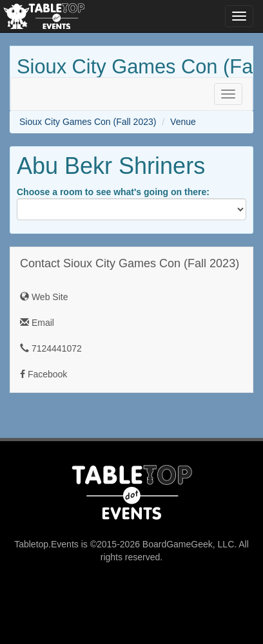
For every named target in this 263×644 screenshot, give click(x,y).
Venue (183, 122)
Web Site (44, 297)
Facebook (44, 374)
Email (37, 323)
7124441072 (51, 348)
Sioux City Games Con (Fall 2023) (88, 122)
